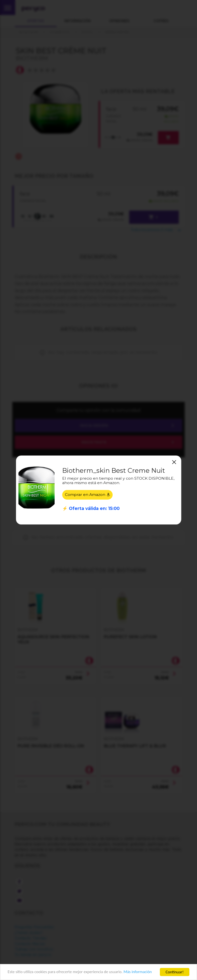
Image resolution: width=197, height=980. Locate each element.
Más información (139, 972)
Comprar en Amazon (88, 495)
